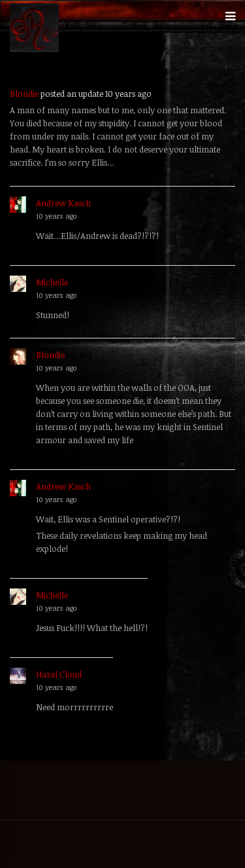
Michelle (52, 282)
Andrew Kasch (63, 203)
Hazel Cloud (59, 674)
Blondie (24, 94)
